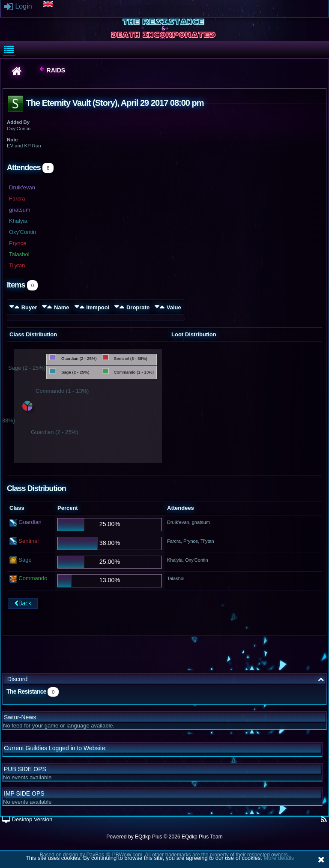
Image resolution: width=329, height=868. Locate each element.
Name (61, 307)
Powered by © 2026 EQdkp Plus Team (164, 837)
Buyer (29, 307)
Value (174, 307)
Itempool (98, 307)
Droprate (138, 307)
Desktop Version (27, 819)
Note (12, 140)
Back (23, 603)
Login (18, 6)
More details (279, 858)
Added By (18, 122)
